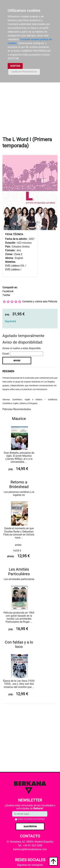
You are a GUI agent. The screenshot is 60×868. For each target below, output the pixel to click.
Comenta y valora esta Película (40, 301)
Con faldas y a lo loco (19, 645)
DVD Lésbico (12, 269)
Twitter (6, 295)
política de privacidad (35, 819)
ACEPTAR (15, 66)
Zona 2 (18, 254)
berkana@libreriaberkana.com (30, 849)
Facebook (8, 291)
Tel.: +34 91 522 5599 (30, 845)
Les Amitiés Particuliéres (19, 572)
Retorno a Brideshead (19, 484)
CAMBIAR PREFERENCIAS (24, 72)
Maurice (19, 419)
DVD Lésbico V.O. (15, 266)
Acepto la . (31, 819)
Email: (6, 354)
